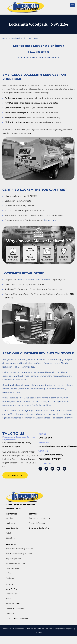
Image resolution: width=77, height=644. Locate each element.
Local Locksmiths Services (17, 618)
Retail (8, 533)
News (8, 599)
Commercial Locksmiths (39, 518)
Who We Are (11, 589)
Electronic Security (37, 523)
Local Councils (12, 528)
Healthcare (11, 523)
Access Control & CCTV (16, 563)
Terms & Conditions (14, 604)
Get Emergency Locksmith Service (39, 58)
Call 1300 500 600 (39, 52)
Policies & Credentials (15, 609)
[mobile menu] (72, 5)
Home (5, 38)
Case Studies (11, 594)
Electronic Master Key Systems (19, 554)
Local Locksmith (19, 38)
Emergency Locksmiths (39, 528)
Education (10, 538)
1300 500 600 (45, 438)
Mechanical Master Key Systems (20, 549)
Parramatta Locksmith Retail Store (35, 280)
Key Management (13, 559)
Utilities (9, 518)
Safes (8, 573)
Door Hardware (13, 568)
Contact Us (15, 475)
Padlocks (10, 578)
